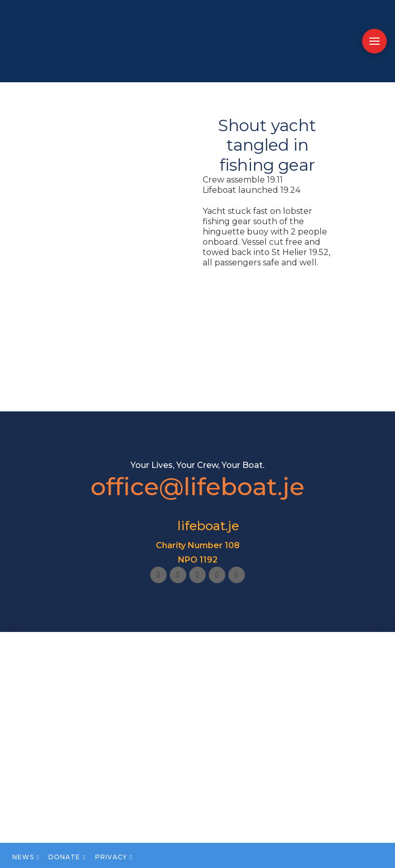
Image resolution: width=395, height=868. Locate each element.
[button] (374, 41)
